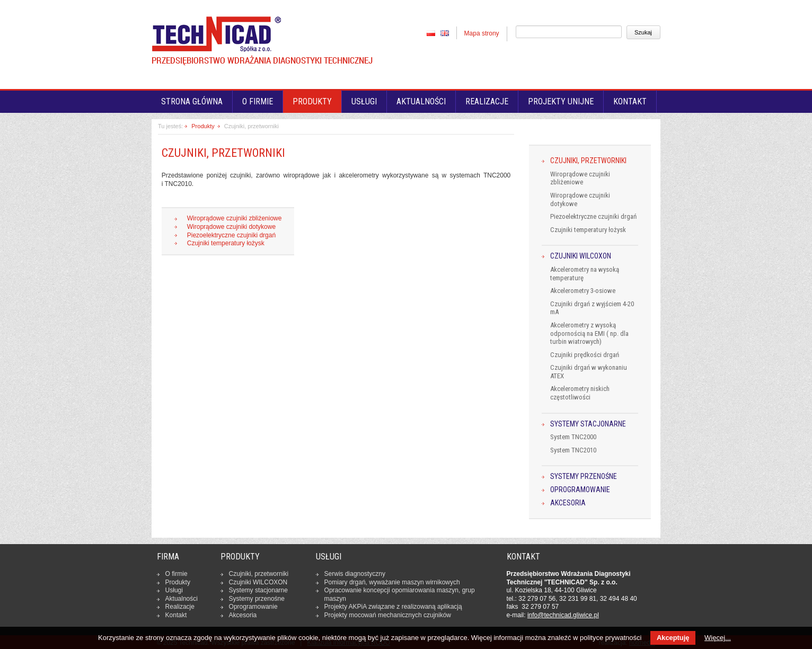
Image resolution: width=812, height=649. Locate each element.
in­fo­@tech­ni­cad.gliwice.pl (563, 615)
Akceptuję (673, 638)
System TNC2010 (573, 450)
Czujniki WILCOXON (581, 256)
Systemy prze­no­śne (257, 599)
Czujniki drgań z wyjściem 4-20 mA (592, 308)
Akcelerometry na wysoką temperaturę (585, 274)
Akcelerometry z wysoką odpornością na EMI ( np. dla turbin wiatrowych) (589, 333)
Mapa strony (482, 33)
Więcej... (718, 638)
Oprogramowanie (580, 490)
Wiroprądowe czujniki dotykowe (231, 227)
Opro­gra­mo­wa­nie (253, 607)
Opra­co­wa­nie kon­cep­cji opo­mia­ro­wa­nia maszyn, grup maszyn (400, 594)
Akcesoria (568, 503)
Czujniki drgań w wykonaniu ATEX (589, 372)
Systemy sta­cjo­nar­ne (258, 590)
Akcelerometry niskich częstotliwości (580, 393)
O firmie (258, 101)
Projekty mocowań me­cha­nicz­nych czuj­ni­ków (388, 615)
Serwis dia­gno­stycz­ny (355, 574)
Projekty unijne (561, 101)
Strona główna (192, 101)
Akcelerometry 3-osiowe (583, 291)
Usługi (364, 101)
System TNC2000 (573, 437)
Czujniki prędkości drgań (585, 355)
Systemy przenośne (584, 477)
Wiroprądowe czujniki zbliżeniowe (235, 218)
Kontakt (630, 101)
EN (445, 33)
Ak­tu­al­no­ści (182, 599)
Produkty (203, 126)
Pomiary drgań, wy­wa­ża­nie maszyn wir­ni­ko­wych (392, 582)
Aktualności (421, 101)
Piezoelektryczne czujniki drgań (231, 235)
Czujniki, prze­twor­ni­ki (259, 574)
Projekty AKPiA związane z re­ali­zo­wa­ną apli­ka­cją (393, 607)
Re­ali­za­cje (180, 607)
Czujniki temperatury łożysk (226, 243)
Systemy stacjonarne (588, 424)
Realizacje (487, 101)
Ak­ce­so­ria (243, 615)
